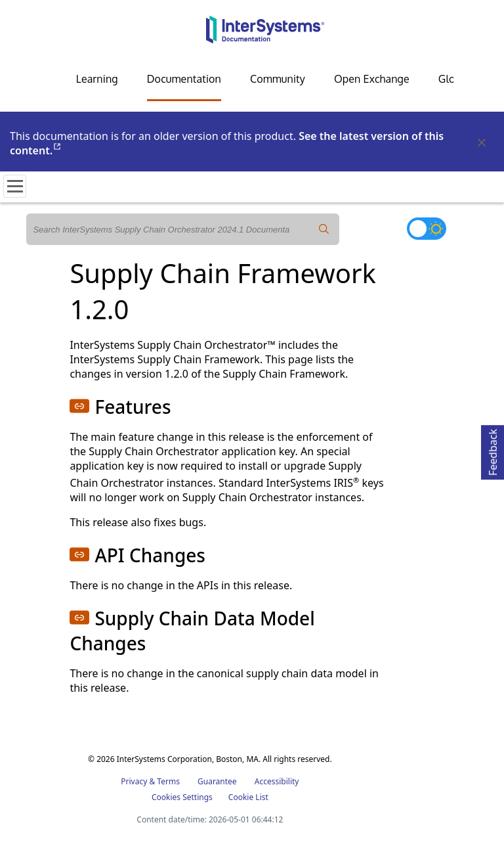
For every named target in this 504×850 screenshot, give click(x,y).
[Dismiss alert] (481, 143)
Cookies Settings (182, 797)
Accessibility (277, 781)
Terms (168, 781)
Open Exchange (372, 79)
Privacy (134, 781)
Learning (97, 79)
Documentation (184, 79)
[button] (79, 406)
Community (278, 79)
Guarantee (217, 781)
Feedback (493, 450)
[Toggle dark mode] (427, 229)
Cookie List (248, 797)
